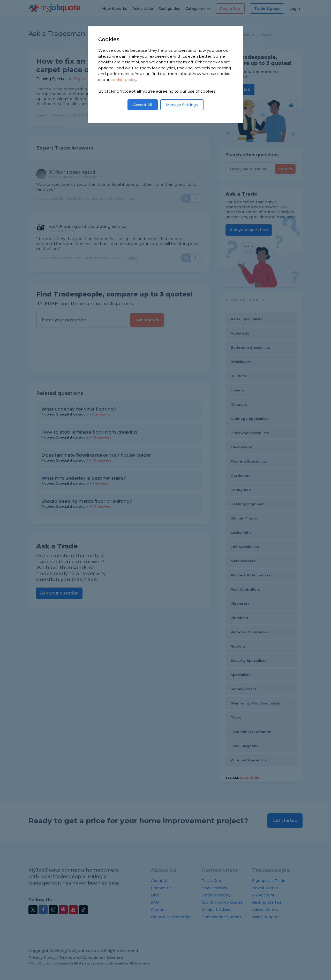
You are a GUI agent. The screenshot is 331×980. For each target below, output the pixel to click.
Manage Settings (182, 105)
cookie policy (123, 80)
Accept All (143, 105)
